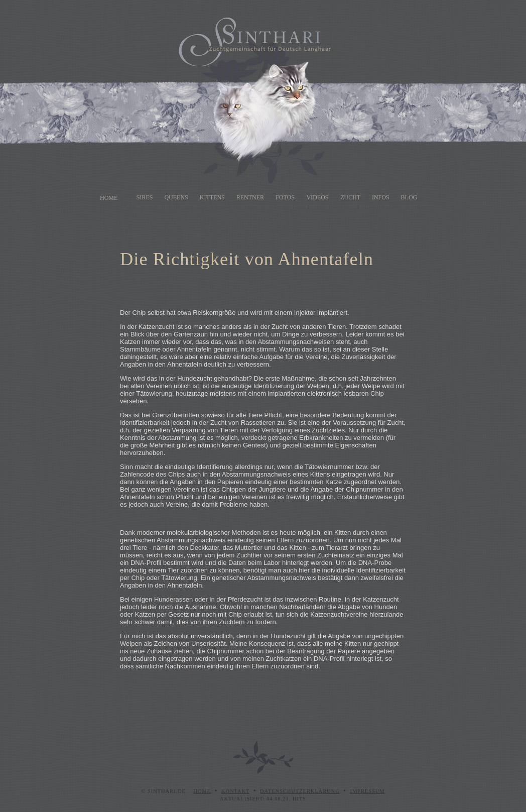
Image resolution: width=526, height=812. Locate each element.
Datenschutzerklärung (300, 791)
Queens (176, 197)
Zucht (350, 197)
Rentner (250, 197)
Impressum (367, 791)
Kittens (212, 197)
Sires (145, 197)
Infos (381, 197)
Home (109, 198)
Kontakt (235, 791)
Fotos (285, 197)
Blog (409, 197)
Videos (318, 197)
